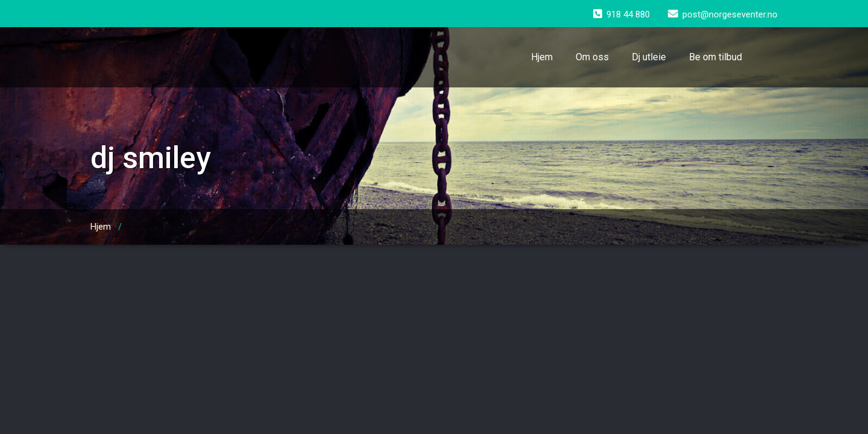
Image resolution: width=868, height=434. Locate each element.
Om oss (592, 57)
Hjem (542, 57)
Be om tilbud (715, 57)
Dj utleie (649, 57)
